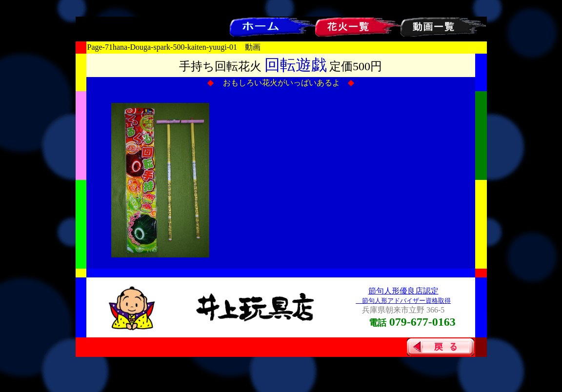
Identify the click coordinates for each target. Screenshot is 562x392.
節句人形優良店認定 (403, 291)
